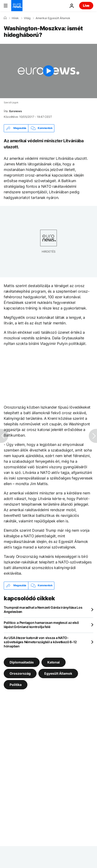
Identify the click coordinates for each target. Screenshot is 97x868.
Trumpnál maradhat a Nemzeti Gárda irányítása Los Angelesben (43, 609)
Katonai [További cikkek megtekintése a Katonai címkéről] (54, 662)
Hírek (15, 18)
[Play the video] (48, 71)
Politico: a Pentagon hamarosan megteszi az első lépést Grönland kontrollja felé (41, 625)
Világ (27, 18)
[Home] (5, 18)
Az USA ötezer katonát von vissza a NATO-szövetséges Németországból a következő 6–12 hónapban (40, 642)
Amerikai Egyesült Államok (53, 18)
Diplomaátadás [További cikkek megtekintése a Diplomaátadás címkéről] (22, 662)
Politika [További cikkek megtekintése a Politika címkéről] (16, 684)
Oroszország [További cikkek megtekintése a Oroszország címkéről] (20, 673)
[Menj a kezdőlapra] (17, 6)
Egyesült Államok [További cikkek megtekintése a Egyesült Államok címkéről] (58, 673)
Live (86, 5)
